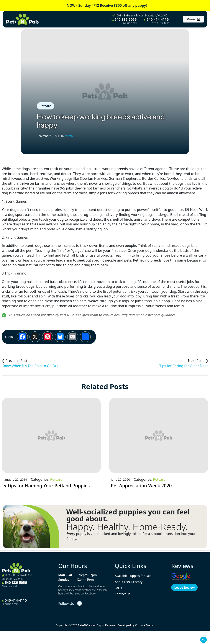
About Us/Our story (129, 582)
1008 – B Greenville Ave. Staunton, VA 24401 (141, 15)
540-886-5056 (124, 21)
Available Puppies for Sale (133, 576)
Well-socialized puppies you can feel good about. (128, 515)
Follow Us (66, 604)
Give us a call (129, 23)
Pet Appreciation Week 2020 (141, 486)
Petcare (45, 106)
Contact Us (122, 594)
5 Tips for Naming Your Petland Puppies (47, 486)
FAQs (118, 588)
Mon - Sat (65, 575)
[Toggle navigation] (193, 19)
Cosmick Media (144, 625)
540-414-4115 (156, 21)
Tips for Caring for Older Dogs (184, 366)
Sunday (64, 579)
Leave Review (184, 587)
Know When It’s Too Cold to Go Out (30, 366)
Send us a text (160, 23)
